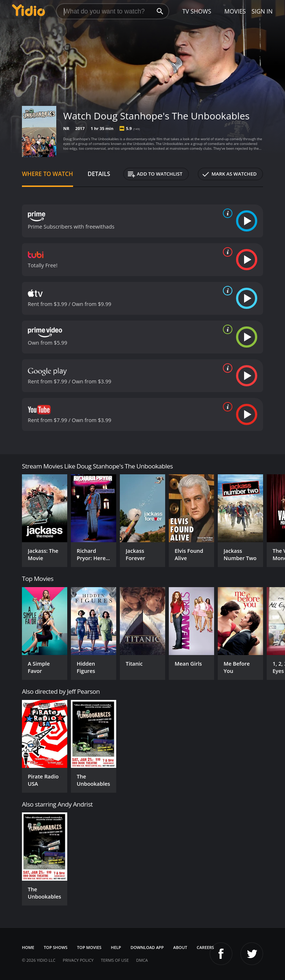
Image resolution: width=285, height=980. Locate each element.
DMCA (142, 960)
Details (99, 174)
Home (28, 947)
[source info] (226, 213)
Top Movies (89, 947)
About (180, 947)
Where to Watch (47, 174)
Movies (235, 11)
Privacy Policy (78, 960)
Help (116, 947)
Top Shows (56, 947)
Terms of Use (115, 960)
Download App (147, 947)
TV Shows (197, 11)
